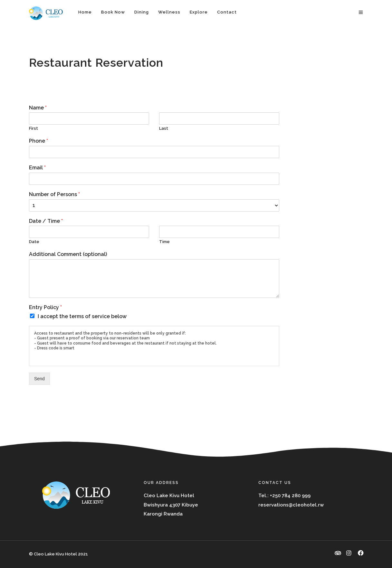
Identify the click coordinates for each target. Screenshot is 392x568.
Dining (142, 12)
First (33, 128)
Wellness (169, 12)
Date (34, 242)
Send (39, 379)
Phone (38, 141)
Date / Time (46, 221)
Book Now (113, 12)
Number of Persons (54, 194)
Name (38, 108)
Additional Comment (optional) (68, 254)
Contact (227, 12)
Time (164, 242)
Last (164, 128)
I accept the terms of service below (82, 316)
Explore (199, 12)
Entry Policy (45, 307)
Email (37, 168)
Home (85, 12)
